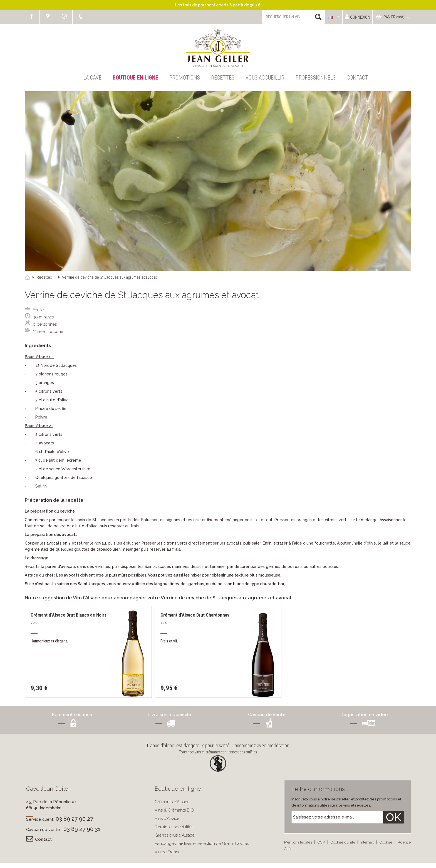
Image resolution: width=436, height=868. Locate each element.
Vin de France (168, 852)
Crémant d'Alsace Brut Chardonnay (195, 615)
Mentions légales (298, 842)
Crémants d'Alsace (172, 802)
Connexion (357, 17)
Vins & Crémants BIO (174, 810)
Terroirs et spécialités (174, 827)
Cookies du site (343, 842)
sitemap (368, 842)
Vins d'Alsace (167, 818)
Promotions (185, 78)
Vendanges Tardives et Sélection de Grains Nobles (202, 844)
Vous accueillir (265, 78)
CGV (322, 842)
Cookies (386, 842)
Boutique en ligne (135, 78)
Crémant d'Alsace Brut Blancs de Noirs (69, 615)
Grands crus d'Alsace (174, 835)
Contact (357, 78)
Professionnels (316, 78)
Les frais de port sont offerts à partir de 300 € (218, 5)
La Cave (92, 78)
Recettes (223, 78)
